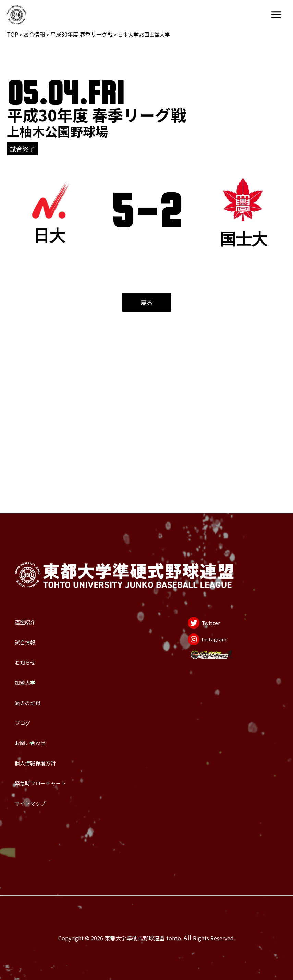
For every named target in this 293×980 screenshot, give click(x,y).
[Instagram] (197, 556)
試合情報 (34, 34)
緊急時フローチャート (66, 764)
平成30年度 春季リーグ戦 (82, 34)
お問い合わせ (46, 704)
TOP (13, 34)
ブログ (30, 674)
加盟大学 (35, 613)
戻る (147, 302)
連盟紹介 (35, 522)
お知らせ (35, 583)
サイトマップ (46, 795)
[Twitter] (190, 527)
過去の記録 (40, 643)
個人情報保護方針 (56, 734)
